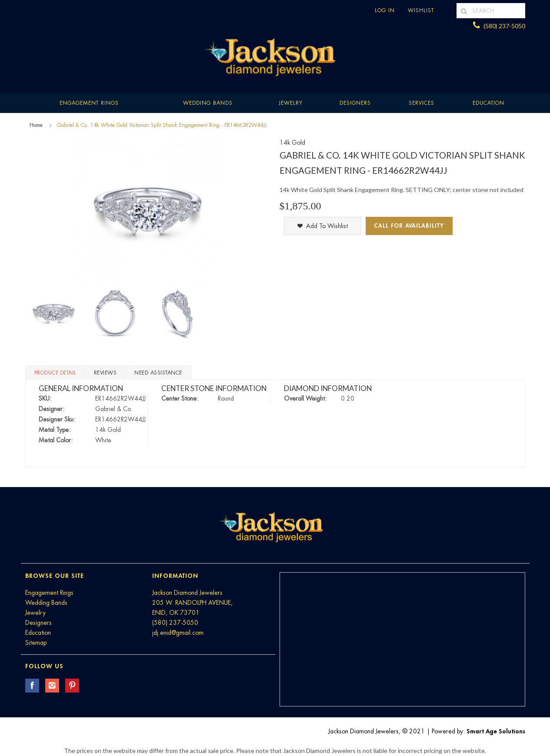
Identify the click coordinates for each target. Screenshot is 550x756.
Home (36, 125)
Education (38, 633)
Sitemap (36, 643)
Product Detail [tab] (55, 373)
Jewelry (291, 103)
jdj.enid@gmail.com (178, 633)
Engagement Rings (89, 103)
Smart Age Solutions (496, 731)
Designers (355, 103)
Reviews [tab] (105, 373)
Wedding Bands (208, 103)
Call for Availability (409, 226)
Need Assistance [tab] (158, 373)
